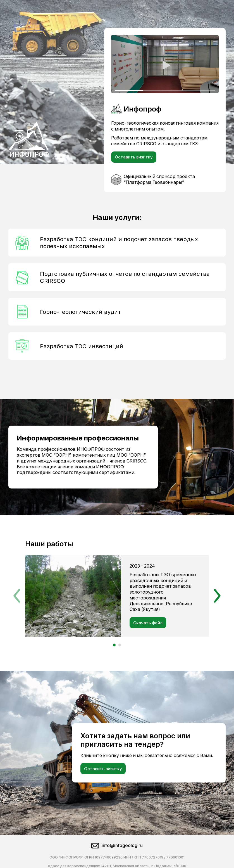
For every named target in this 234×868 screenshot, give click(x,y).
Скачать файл (148, 623)
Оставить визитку (134, 157)
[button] (17, 590)
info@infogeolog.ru (117, 834)
